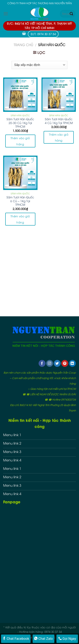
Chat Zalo (43, 639)
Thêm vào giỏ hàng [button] (20, 141)
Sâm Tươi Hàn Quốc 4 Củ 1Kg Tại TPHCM (59, 121)
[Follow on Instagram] (50, 363)
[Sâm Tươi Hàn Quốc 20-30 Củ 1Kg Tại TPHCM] (20, 95)
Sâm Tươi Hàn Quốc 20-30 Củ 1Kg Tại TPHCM (20, 123)
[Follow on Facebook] (42, 363)
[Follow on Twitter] (57, 363)
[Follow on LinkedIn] (72, 363)
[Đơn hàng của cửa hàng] (39, 65)
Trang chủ (23, 45)
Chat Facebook (16, 639)
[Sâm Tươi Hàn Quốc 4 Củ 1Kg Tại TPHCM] (59, 95)
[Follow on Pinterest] (65, 363)
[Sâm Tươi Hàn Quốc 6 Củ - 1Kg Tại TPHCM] (20, 173)
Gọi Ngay (67, 639)
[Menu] (6, 14)
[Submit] (71, 14)
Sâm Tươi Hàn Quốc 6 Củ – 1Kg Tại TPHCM (20, 201)
